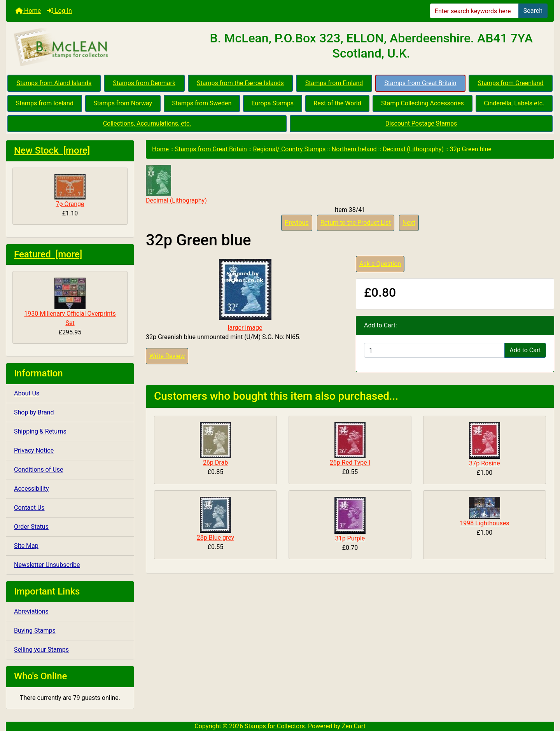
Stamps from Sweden (202, 103)
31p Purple (350, 538)
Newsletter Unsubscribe (47, 565)
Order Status (31, 527)
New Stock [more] (52, 150)
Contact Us (29, 508)
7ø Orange (70, 191)
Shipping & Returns (40, 431)
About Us (27, 393)
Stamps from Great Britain (420, 83)
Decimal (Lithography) (413, 149)
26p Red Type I (350, 463)
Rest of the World (337, 103)
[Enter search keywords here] (474, 11)
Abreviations (31, 611)
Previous (297, 223)
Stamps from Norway (123, 103)
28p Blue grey (215, 538)
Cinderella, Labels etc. (514, 103)
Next (409, 223)
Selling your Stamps (41, 650)
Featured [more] (48, 254)
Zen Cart (354, 726)
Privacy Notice (34, 450)
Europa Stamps (273, 103)
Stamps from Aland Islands (54, 83)
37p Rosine (484, 463)
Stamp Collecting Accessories (423, 103)
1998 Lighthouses (484, 523)
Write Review (167, 356)
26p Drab (215, 463)
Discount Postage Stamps (421, 123)
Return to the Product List (356, 223)
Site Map (26, 546)
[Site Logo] (97, 47)
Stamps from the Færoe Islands (240, 83)
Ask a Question (380, 264)
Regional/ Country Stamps (290, 149)
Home (28, 11)
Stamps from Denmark (144, 83)
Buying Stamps (35, 630)
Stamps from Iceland (45, 103)
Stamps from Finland (334, 83)
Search (533, 11)
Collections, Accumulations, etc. (147, 123)
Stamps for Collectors (275, 726)
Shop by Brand (34, 412)
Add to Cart (525, 350)
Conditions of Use (38, 470)
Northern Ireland (354, 149)
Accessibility (31, 489)
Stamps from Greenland (510, 83)
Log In (59, 11)
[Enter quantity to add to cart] (434, 350)
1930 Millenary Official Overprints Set (70, 302)
